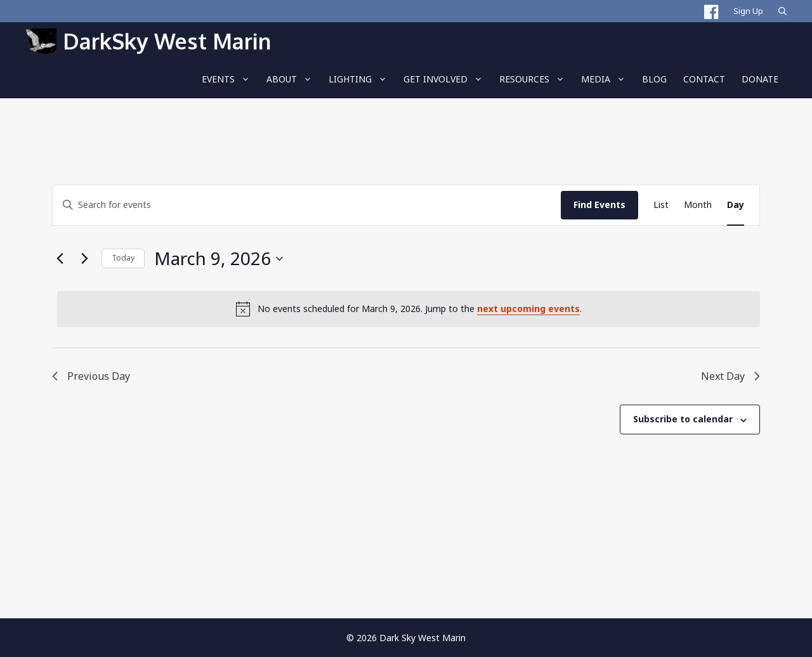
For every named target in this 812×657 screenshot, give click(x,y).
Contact (704, 79)
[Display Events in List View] (661, 205)
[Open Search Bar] (783, 11)
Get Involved (447, 79)
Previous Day (91, 376)
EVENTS (230, 79)
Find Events (599, 205)
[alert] (409, 309)
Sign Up (748, 11)
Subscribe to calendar (683, 419)
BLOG (654, 79)
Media (607, 79)
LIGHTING (362, 79)
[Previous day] (60, 259)
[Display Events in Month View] (698, 205)
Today (123, 258)
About (293, 79)
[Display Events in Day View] (736, 205)
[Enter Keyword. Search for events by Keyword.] (307, 205)
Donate (760, 79)
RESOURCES (536, 79)
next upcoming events (528, 309)
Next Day (730, 376)
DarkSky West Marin (167, 41)
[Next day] (84, 259)
